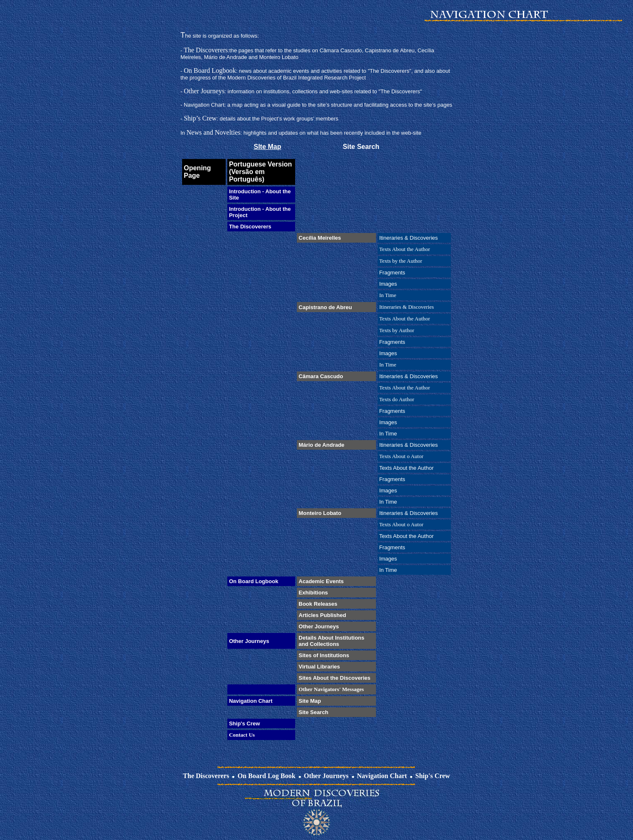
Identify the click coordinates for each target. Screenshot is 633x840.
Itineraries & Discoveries (407, 307)
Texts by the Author (401, 261)
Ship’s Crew (200, 118)
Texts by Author (397, 330)
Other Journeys (204, 91)
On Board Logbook (210, 70)
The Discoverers (206, 50)
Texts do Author (397, 399)
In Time (388, 295)
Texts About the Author (405, 249)
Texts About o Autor (401, 456)
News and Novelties (213, 132)
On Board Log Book (266, 776)
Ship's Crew (433, 776)
